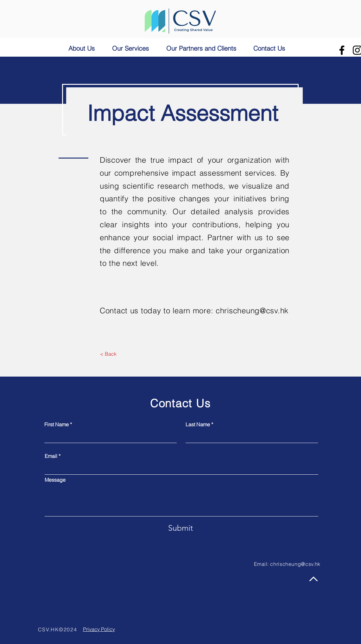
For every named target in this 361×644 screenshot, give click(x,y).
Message (55, 480)
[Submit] (180, 528)
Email (51, 456)
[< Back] (108, 354)
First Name (57, 424)
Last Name (198, 424)
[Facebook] (342, 50)
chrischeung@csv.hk (252, 311)
